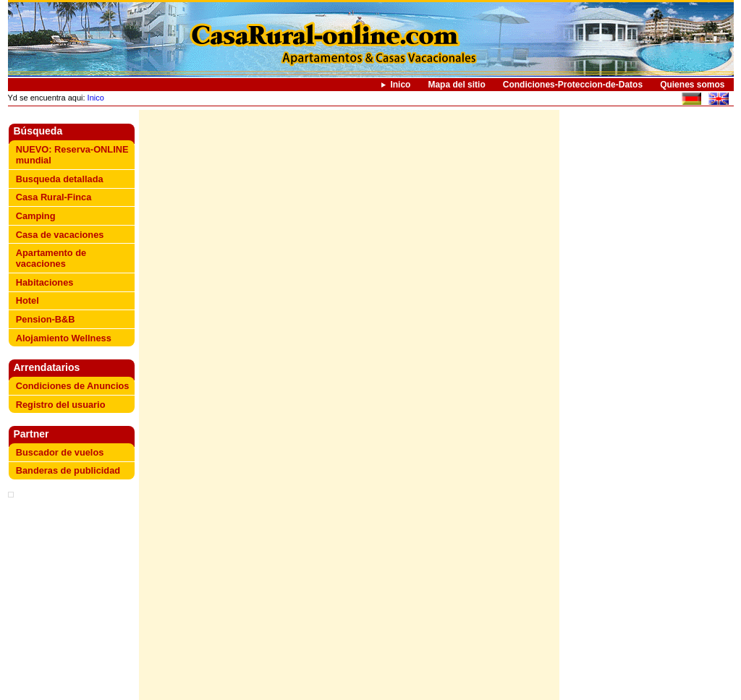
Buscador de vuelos (60, 452)
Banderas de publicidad (68, 470)
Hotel (27, 300)
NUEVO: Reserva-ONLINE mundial (72, 155)
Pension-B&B (46, 319)
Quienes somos (692, 85)
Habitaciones (45, 282)
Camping (36, 216)
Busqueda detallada (60, 179)
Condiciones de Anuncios (73, 386)
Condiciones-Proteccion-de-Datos (573, 85)
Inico (400, 85)
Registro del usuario (61, 405)
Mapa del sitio (456, 85)
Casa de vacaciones (60, 235)
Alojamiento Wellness (64, 338)
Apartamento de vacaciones (51, 258)
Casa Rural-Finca (54, 197)
